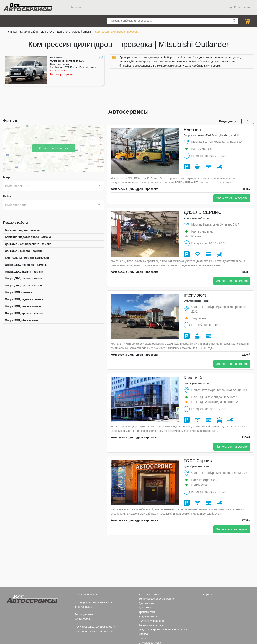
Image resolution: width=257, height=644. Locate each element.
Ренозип (192, 129)
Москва (75, 7)
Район (7, 196)
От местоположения (54, 148)
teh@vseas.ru (83, 619)
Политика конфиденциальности (95, 627)
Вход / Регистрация (238, 7)
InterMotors (195, 295)
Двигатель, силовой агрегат (74, 32)
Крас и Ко (194, 378)
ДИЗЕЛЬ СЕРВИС (203, 212)
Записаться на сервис (232, 198)
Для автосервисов (86, 594)
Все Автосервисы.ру (28, 7)
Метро (7, 177)
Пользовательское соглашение (94, 631)
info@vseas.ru (83, 607)
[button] (101, 57)
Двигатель (48, 32)
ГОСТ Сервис (198, 461)
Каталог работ (29, 32)
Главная (12, 32)
